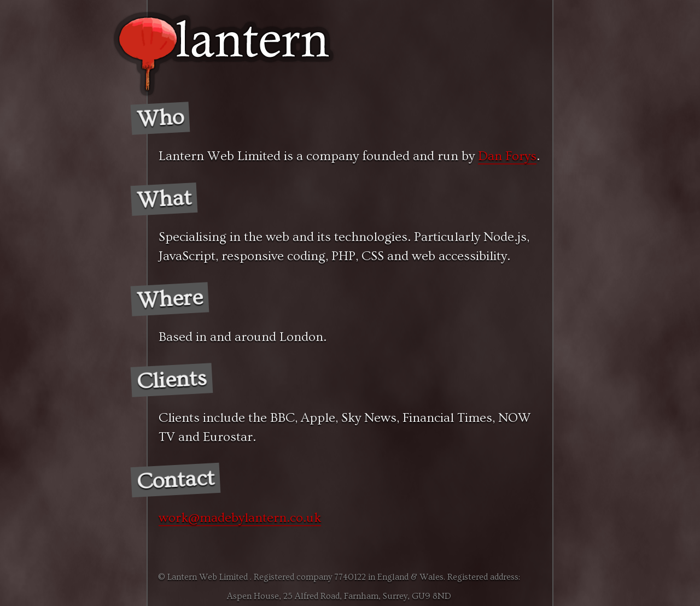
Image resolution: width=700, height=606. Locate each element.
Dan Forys (507, 156)
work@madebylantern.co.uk (240, 518)
